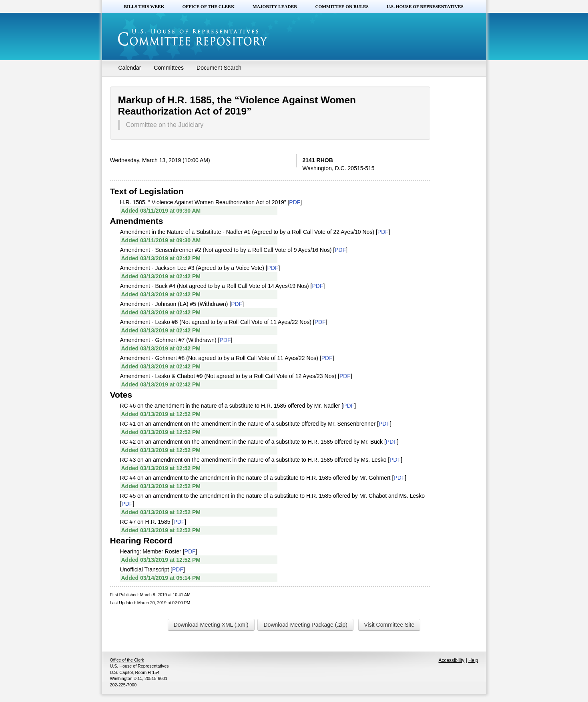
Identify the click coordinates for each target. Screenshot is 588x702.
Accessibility (452, 660)
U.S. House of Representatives (425, 6)
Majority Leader (275, 6)
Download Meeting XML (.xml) (211, 625)
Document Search (219, 68)
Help (473, 660)
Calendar (130, 68)
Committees (169, 68)
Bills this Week (144, 6)
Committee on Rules (342, 6)
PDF (295, 202)
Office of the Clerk (208, 6)
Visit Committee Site (389, 625)
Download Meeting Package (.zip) (305, 625)
